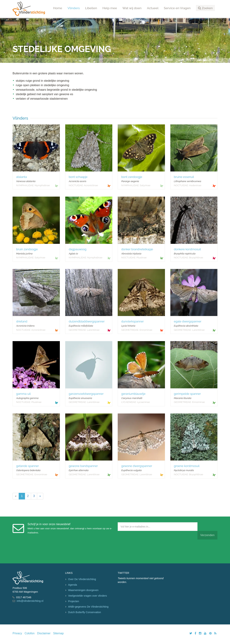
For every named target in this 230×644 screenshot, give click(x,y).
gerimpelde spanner (187, 394)
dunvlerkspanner (133, 321)
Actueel (153, 8)
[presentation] (145, 551)
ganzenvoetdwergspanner (86, 394)
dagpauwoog (78, 249)
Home (58, 8)
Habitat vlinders (185, 60)
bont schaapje (78, 177)
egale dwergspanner (188, 321)
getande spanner (27, 466)
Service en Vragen (177, 8)
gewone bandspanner (83, 466)
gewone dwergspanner (137, 466)
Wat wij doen (132, 8)
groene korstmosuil (187, 466)
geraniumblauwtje (133, 394)
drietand (22, 321)
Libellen (91, 8)
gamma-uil (23, 394)
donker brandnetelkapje (137, 249)
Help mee (110, 8)
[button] (205, 8)
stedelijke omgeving (207, 60)
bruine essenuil (184, 177)
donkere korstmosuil (188, 249)
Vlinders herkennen (163, 60)
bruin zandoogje (27, 249)
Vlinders (74, 8)
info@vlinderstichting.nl (30, 601)
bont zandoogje (132, 177)
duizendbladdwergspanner (87, 321)
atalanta (21, 177)
